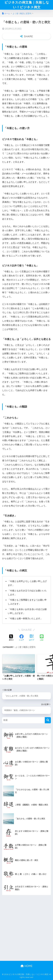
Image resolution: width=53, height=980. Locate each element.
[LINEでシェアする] (42, 638)
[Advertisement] (27, 933)
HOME (27, 966)
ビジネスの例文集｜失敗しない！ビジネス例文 (27, 5)
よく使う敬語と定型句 (25, 647)
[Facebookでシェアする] (21, 638)
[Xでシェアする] (11, 638)
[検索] (48, 720)
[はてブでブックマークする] (32, 638)
